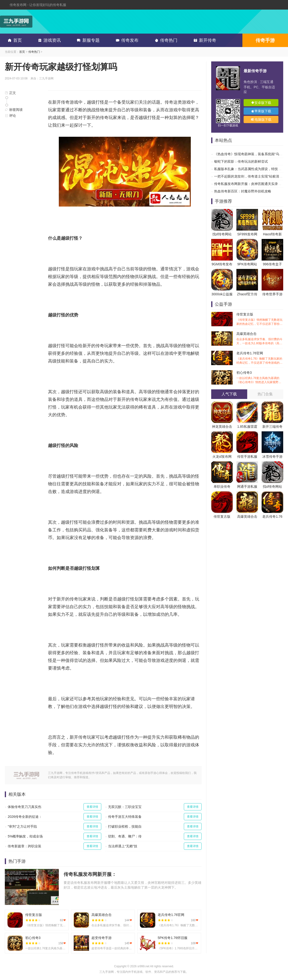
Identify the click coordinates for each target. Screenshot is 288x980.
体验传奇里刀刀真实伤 (24, 807)
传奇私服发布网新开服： (90, 874)
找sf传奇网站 (222, 234)
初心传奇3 (260, 377)
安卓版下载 (261, 103)
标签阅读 (14, 110)
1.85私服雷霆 (247, 427)
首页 (14, 40)
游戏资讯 (48, 40)
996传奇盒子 (272, 264)
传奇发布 (126, 40)
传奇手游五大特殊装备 (125, 817)
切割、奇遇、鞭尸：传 (125, 836)
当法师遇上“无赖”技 (123, 846)
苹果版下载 (261, 111)
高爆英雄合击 (260, 339)
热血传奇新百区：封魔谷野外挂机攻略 (243, 191)
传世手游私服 (247, 457)
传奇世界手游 (272, 294)
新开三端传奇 (272, 427)
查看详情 (92, 807)
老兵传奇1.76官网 (260, 358)
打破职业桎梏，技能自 (125, 826)
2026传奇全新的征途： (25, 817)
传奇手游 (265, 40)
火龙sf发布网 (222, 457)
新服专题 (87, 40)
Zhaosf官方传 (247, 294)
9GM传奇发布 (222, 264)
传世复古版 (260, 319)
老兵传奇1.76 (272, 517)
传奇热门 (165, 40)
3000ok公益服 (222, 294)
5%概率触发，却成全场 (25, 836)
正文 (10, 93)
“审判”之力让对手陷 (22, 826)
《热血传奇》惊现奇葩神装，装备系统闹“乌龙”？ (250, 154)
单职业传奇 (222, 487)
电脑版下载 (261, 119)
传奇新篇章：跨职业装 (24, 846)
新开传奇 (204, 40)
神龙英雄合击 (222, 427)
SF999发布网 (247, 234)
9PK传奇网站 (247, 264)
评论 (10, 116)
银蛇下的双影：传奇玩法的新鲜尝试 (241, 161)
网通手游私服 (247, 487)
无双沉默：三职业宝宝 (125, 807)
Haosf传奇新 (273, 234)
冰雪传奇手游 (272, 457)
